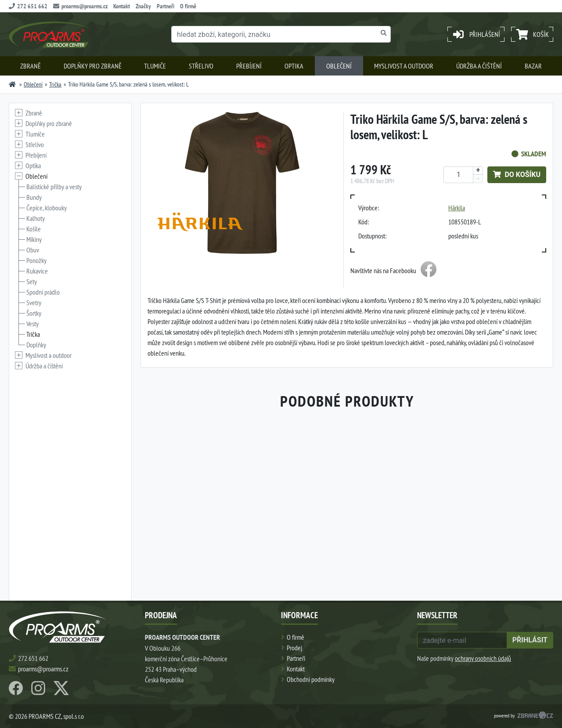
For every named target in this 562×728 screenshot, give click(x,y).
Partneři (166, 6)
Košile (34, 229)
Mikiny (34, 239)
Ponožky (36, 260)
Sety (32, 281)
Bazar (533, 66)
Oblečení (339, 66)
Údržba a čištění (479, 66)
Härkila (457, 208)
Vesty (32, 324)
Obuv (33, 250)
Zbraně (31, 66)
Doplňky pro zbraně (93, 66)
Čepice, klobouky (47, 208)
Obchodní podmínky (311, 679)
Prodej (294, 648)
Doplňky (36, 345)
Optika (294, 66)
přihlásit (530, 640)
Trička (55, 84)
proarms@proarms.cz (80, 6)
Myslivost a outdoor (404, 66)
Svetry (34, 303)
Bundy (34, 197)
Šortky (34, 313)
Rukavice (37, 271)
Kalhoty (36, 218)
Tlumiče (155, 66)
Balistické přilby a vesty (54, 187)
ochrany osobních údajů (483, 658)
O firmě (188, 6)
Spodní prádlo (43, 292)
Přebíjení (249, 66)
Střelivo (201, 66)
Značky (143, 6)
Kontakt (122, 6)
